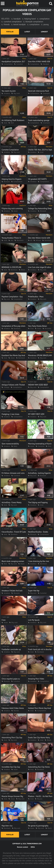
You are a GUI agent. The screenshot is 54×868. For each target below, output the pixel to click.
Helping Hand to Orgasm (11, 179)
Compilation (8, 64)
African (38, 240)
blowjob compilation (34, 22)
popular (10, 32)
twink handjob (20, 24)
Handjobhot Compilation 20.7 (13, 62)
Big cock (17, 93)
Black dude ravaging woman (13, 561)
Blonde (16, 711)
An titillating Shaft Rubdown (13, 120)
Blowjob (7, 182)
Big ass (40, 799)
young (46, 24)
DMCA (33, 847)
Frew (4, 620)
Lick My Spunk (34, 620)
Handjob (46, 64)
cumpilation (34, 24)
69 (31, 240)
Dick (50, 446)
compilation (44, 19)
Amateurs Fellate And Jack (12, 591)
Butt (12, 123)
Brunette (48, 328)
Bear (5, 564)
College (6, 387)
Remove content (23, 847)
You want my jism (9, 91)
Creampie (46, 93)
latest (27, 32)
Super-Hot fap (34, 591)
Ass (12, 240)
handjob (17, 19)
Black (22, 564)
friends (7, 24)
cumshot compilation (13, 22)
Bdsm (23, 270)
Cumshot (20, 64)
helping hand (30, 19)
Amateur (7, 93)
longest (44, 32)
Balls (15, 446)
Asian (16, 211)
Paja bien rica (7, 826)
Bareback (20, 240)
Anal (5, 123)
